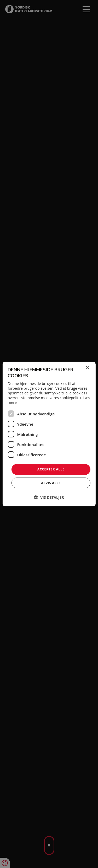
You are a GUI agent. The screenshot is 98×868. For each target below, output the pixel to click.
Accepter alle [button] (51, 469)
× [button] (87, 368)
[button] (49, 497)
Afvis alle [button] (51, 483)
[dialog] (49, 434)
